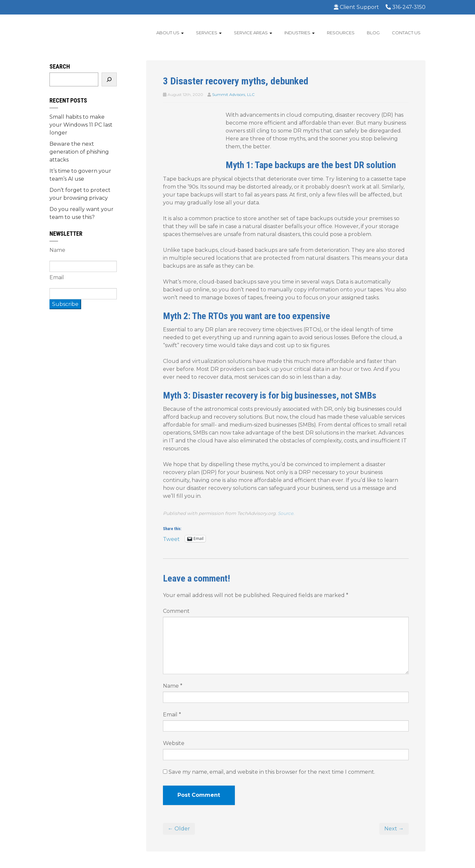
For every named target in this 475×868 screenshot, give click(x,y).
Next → (394, 829)
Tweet (171, 539)
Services (209, 33)
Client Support (356, 7)
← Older (179, 829)
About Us (170, 33)
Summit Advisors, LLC (233, 94)
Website (174, 743)
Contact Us (406, 33)
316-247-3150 (406, 7)
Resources (341, 33)
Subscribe (65, 304)
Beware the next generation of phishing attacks (79, 152)
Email (172, 715)
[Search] (109, 79)
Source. (286, 513)
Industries (300, 33)
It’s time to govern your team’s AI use (80, 175)
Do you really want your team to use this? (81, 213)
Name (173, 686)
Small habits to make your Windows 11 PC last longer (81, 125)
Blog (373, 33)
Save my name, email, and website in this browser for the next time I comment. (272, 772)
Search (60, 66)
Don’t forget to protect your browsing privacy (80, 194)
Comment (176, 611)
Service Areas (253, 33)
